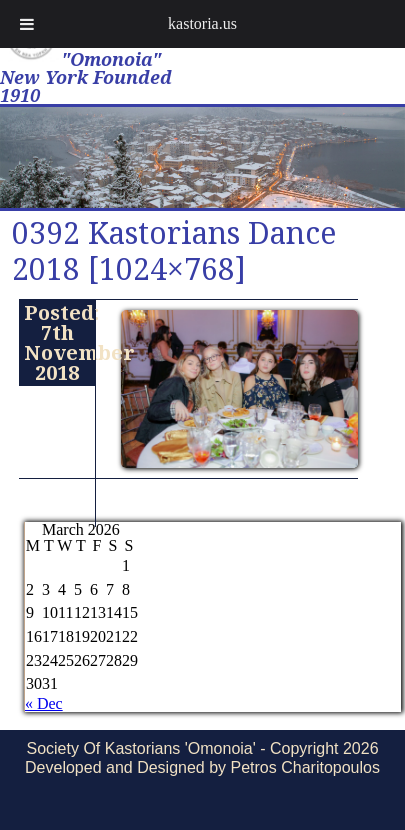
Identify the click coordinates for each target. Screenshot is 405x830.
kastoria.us (202, 23)
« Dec (44, 703)
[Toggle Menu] (27, 24)
